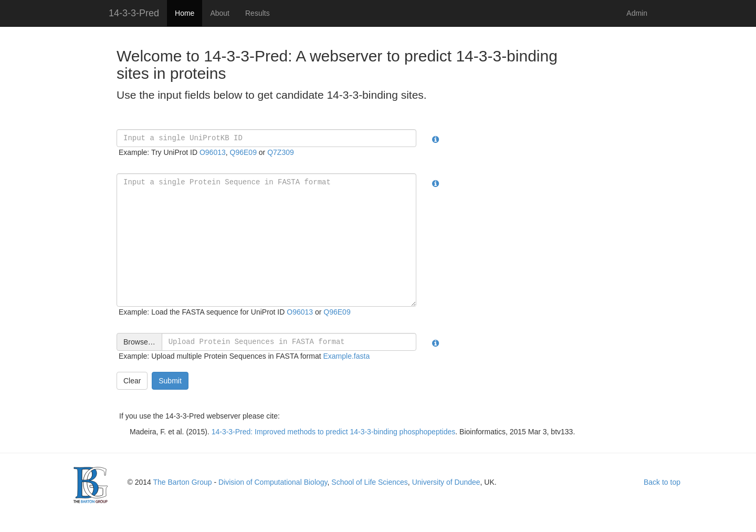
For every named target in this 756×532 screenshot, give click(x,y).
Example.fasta (347, 356)
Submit (170, 381)
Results (258, 13)
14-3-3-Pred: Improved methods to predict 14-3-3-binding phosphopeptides (334, 432)
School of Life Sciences (370, 482)
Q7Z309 (281, 152)
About (220, 13)
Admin (637, 13)
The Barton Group (183, 482)
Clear (132, 381)
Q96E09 (243, 152)
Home (185, 13)
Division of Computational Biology (273, 482)
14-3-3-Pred (134, 13)
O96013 (213, 152)
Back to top (662, 482)
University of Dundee (446, 482)
